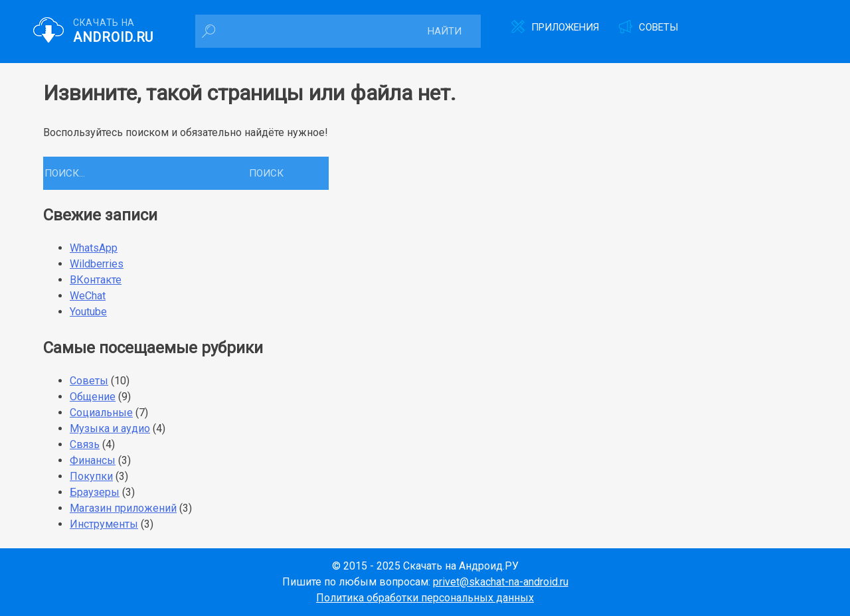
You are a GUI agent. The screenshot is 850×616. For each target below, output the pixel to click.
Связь (85, 444)
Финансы (93, 460)
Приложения (565, 27)
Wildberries (97, 264)
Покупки (91, 476)
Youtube (88, 312)
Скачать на (113, 31)
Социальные (101, 413)
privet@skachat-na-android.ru (501, 582)
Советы (658, 27)
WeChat (88, 296)
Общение (93, 397)
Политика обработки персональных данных (425, 598)
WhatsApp (94, 248)
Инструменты (104, 524)
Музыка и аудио (110, 428)
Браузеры (95, 492)
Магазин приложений (123, 508)
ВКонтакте (96, 280)
